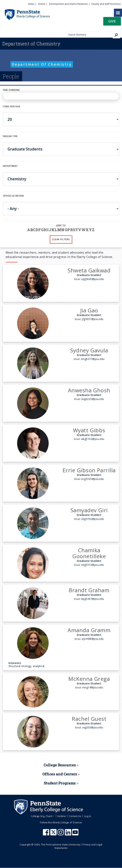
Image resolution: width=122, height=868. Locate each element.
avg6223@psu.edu (93, 399)
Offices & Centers (13, 196)
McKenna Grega (89, 679)
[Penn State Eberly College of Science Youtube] (76, 834)
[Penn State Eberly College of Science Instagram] (61, 834)
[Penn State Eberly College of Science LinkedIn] (68, 834)
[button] (112, 22)
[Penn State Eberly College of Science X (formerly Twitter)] (54, 834)
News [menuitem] (31, 4)
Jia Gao (89, 310)
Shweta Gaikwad (89, 270)
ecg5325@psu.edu (93, 479)
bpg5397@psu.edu (93, 599)
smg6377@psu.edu (93, 359)
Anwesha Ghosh (89, 390)
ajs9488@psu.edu (93, 639)
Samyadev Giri (89, 510)
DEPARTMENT (10, 166)
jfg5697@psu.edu (93, 319)
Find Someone (11, 90)
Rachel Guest (89, 719)
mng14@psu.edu (93, 687)
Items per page (12, 106)
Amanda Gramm (89, 630)
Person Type (10, 136)
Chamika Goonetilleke (89, 553)
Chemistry (31, 44)
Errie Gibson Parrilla (89, 470)
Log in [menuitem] (88, 816)
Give (112, 21)
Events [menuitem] (42, 4)
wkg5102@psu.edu (93, 439)
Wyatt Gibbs (89, 430)
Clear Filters (61, 239)
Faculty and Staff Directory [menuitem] (106, 4)
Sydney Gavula (89, 350)
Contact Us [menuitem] (75, 816)
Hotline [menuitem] (62, 816)
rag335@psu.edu (93, 727)
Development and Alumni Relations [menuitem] (68, 4)
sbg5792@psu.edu (93, 519)
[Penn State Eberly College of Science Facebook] (46, 834)
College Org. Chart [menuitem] (43, 816)
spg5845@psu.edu (93, 279)
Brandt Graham (89, 590)
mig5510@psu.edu (93, 565)
